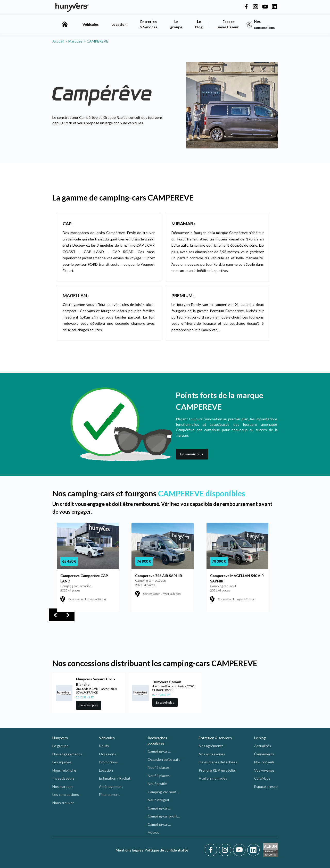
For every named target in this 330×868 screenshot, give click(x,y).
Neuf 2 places (159, 767)
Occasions (108, 754)
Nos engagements (67, 754)
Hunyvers (60, 738)
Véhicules (91, 24)
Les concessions (66, 794)
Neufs (104, 746)
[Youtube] (240, 850)
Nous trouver (63, 803)
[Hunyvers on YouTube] (265, 7)
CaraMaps (262, 778)
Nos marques (63, 786)
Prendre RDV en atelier (217, 770)
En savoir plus (192, 454)
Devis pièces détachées (218, 762)
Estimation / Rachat (115, 778)
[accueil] (65, 24)
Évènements (264, 754)
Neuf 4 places (159, 776)
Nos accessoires (212, 754)
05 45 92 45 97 (85, 697)
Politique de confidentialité (166, 850)
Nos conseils (264, 762)
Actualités (263, 746)
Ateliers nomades (213, 778)
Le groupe (176, 24)
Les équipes (62, 762)
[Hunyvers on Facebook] (246, 7)
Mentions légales (130, 850)
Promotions (108, 762)
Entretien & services (215, 738)
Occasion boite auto (164, 759)
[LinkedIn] (253, 850)
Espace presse (266, 786)
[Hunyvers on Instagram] (255, 7)
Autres (153, 832)
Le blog (260, 738)
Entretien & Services (148, 24)
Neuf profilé (157, 784)
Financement (109, 794)
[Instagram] (226, 850)
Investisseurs (63, 778)
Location (119, 24)
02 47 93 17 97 (161, 695)
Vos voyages (264, 770)
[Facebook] (212, 850)
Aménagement (111, 786)
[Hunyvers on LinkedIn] (274, 7)
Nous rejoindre (64, 770)
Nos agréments (211, 746)
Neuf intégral (158, 800)
